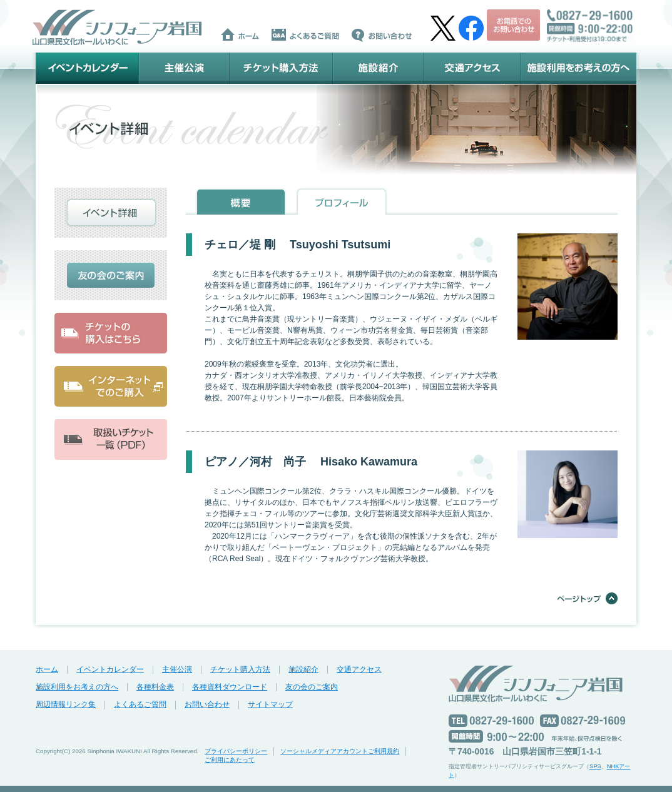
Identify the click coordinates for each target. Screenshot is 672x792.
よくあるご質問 (140, 704)
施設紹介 (378, 68)
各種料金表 (155, 687)
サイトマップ (270, 704)
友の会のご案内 (312, 687)
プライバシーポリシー (236, 751)
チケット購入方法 (281, 68)
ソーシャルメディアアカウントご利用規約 (340, 751)
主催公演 (184, 68)
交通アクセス (472, 68)
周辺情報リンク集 (66, 704)
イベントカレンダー (87, 68)
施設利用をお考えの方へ (578, 68)
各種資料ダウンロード (230, 687)
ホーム (47, 669)
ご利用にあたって (230, 760)
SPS (595, 766)
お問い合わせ (207, 704)
